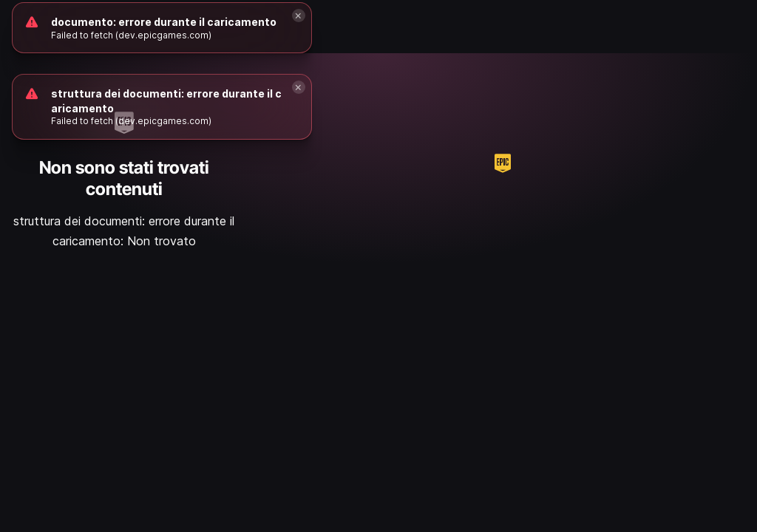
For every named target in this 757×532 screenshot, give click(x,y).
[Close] (299, 87)
